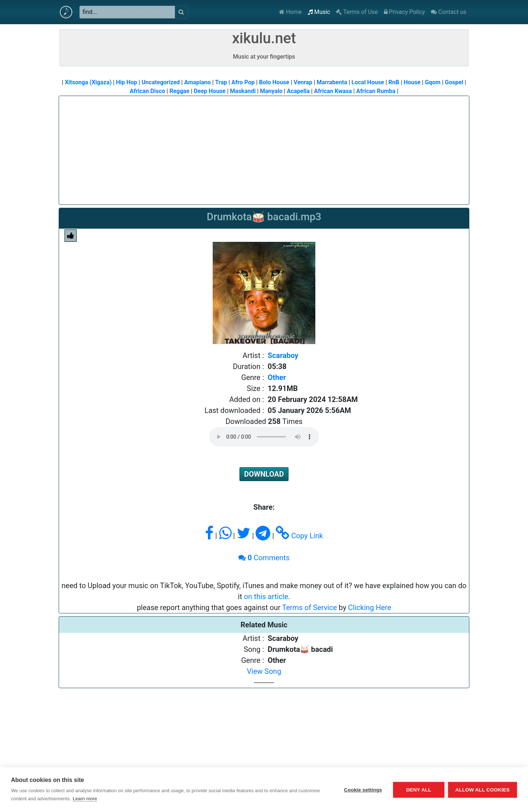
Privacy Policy (404, 12)
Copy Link (299, 536)
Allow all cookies (483, 790)
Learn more (85, 799)
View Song (264, 671)
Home (290, 12)
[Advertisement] (264, 147)
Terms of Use (357, 12)
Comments (264, 558)
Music (319, 12)
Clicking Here (370, 608)
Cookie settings (363, 790)
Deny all (419, 790)
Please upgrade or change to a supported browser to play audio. (264, 437)
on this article (266, 597)
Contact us (449, 12)
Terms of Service (309, 608)
